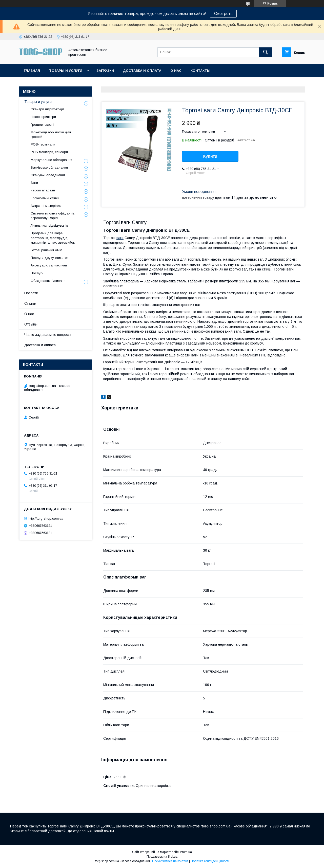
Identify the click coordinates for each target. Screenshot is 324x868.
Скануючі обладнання (48, 175)
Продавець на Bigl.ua (162, 857)
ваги (120, 238)
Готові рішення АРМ (46, 250)
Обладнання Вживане (48, 281)
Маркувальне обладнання (51, 160)
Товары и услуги (66, 71)
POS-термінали (43, 144)
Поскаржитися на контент (170, 861)
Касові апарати (43, 190)
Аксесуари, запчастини (49, 265)
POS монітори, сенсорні (50, 152)
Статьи (30, 303)
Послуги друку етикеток (49, 258)
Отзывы (31, 324)
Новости (31, 293)
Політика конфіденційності (210, 861)
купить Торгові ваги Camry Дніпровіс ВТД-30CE (75, 826)
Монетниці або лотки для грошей (51, 134)
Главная (32, 71)
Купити (210, 156)
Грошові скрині (42, 125)
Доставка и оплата (142, 71)
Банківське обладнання (49, 167)
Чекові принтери (43, 117)
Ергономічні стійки (45, 198)
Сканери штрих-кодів (48, 109)
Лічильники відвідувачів (49, 225)
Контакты (200, 71)
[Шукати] (266, 52)
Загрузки (105, 71)
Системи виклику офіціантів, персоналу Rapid (53, 216)
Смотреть (223, 14)
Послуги (37, 273)
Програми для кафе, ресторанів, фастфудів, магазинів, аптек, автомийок (53, 238)
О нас (176, 71)
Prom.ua (186, 852)
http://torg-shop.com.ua (46, 519)
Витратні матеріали (46, 206)
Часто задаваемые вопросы (48, 335)
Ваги (34, 183)
